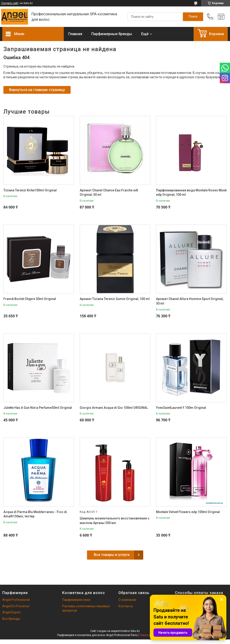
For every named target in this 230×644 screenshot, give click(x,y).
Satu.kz (135, 631)
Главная (75, 34)
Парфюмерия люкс (76, 600)
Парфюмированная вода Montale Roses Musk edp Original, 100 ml (191, 193)
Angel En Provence (16, 606)
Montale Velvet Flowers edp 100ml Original (188, 512)
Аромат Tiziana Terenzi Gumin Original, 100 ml (115, 299)
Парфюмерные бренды (112, 34)
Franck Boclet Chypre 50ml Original (30, 299)
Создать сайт (10, 3)
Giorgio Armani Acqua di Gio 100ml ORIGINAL (114, 408)
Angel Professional (16, 600)
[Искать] (193, 17)
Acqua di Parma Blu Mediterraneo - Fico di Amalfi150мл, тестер (35, 514)
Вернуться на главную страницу (37, 90)
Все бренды (11, 619)
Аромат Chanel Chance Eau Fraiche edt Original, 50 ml (109, 193)
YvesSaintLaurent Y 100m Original (181, 408)
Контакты (126, 606)
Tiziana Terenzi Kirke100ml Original (30, 190)
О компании (127, 600)
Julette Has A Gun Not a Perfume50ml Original (38, 408)
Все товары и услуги (112, 555)
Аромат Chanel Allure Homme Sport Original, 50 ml (190, 301)
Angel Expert (11, 612)
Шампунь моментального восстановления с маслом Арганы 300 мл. (115, 521)
